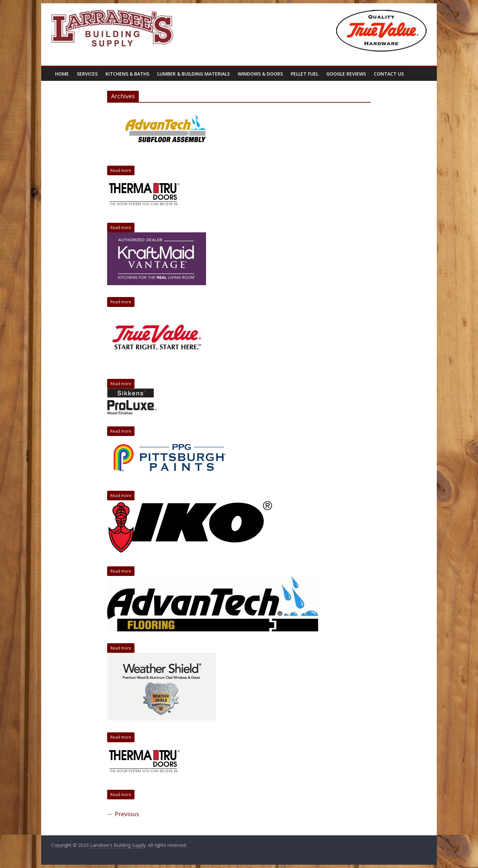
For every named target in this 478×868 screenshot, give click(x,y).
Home (62, 74)
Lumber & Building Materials (194, 74)
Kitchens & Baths (127, 74)
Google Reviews (346, 74)
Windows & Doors (260, 74)
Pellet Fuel (305, 74)
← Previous (123, 814)
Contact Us (389, 74)
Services (87, 74)
